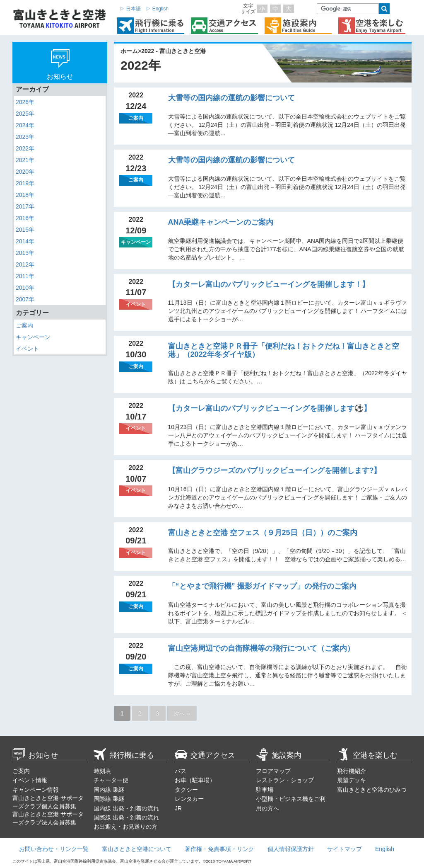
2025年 (25, 114)
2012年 (25, 264)
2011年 (25, 276)
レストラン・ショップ (285, 780)
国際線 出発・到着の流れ (126, 817)
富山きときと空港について (137, 849)
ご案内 (24, 325)
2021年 (25, 160)
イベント (27, 349)
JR (178, 808)
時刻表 (102, 771)
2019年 (25, 183)
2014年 (25, 241)
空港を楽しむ (367, 755)
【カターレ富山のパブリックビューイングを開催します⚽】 (270, 408)
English (385, 849)
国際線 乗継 (109, 799)
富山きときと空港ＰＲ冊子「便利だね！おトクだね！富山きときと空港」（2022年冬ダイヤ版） (284, 350)
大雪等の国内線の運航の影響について (231, 98)
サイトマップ (344, 849)
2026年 (25, 102)
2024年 (25, 125)
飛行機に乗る (124, 755)
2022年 (25, 148)
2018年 (25, 195)
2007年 (25, 299)
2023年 (25, 137)
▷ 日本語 (130, 9)
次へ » (182, 713)
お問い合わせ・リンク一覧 (54, 849)
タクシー (186, 790)
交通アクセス (205, 755)
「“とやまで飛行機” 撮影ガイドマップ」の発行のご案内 (262, 586)
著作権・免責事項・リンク (219, 849)
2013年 (25, 253)
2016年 (25, 218)
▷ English (157, 9)
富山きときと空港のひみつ (372, 790)
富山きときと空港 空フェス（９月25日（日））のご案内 (263, 533)
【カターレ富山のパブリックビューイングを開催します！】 (269, 284)
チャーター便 (111, 780)
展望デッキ (352, 780)
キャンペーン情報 (36, 790)
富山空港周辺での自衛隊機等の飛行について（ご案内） (261, 648)
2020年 (25, 172)
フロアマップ (273, 771)
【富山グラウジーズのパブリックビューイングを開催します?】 (275, 470)
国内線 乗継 (109, 790)
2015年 (25, 230)
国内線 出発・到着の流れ (126, 808)
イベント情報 (30, 780)
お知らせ (35, 755)
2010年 (25, 288)
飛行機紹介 (352, 771)
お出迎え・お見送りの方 (125, 827)
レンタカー (189, 799)
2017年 (25, 206)
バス (181, 771)
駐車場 (265, 790)
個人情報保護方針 (291, 849)
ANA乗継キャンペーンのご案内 (221, 222)
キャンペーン (33, 337)
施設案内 (279, 755)
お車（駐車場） (195, 780)
